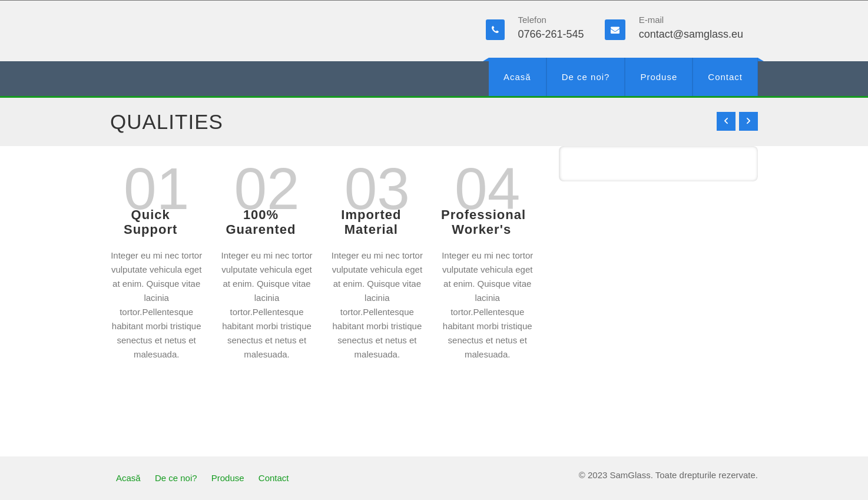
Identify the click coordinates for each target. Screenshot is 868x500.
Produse (659, 77)
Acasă (517, 77)
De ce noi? (586, 77)
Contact (725, 77)
